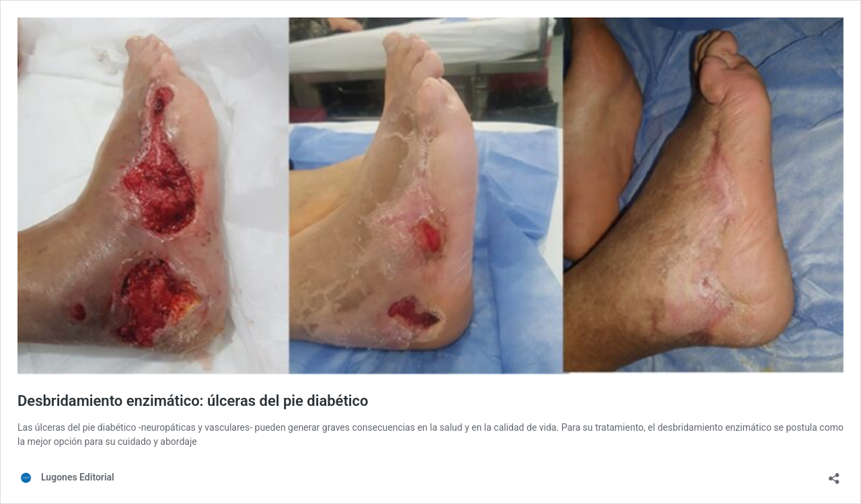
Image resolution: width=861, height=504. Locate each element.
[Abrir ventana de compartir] (834, 474)
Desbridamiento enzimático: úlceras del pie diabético (193, 401)
